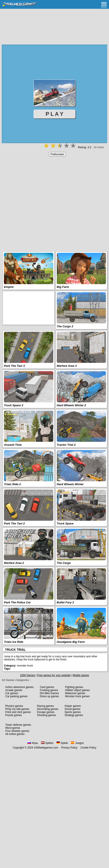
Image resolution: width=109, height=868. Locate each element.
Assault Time (13, 445)
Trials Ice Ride (14, 642)
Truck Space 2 (14, 405)
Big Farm (63, 287)
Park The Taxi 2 (14, 523)
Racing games (46, 706)
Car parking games (16, 696)
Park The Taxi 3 (14, 366)
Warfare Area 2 (14, 563)
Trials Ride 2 (12, 484)
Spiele (62, 743)
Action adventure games (19, 687)
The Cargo (64, 563)
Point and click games (18, 712)
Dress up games (49, 696)
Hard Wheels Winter (70, 484)
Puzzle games (13, 715)
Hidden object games (78, 690)
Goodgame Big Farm (71, 642)
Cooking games (49, 690)
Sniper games (73, 706)
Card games (47, 687)
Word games (13, 728)
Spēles (47, 743)
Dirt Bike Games (49, 693)
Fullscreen (57, 154)
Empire (9, 287)
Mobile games (81, 675)
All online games (15, 734)
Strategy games (74, 715)
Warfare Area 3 (67, 366)
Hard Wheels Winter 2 (71, 405)
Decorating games (48, 709)
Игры (33, 743)
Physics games (14, 706)
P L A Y (54, 114)
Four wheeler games (17, 731)
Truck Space (65, 523)
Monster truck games (77, 696)
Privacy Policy (69, 748)
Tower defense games (18, 725)
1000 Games (28, 675)
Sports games (73, 712)
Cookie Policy (88, 748)
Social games (72, 709)
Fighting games (74, 687)
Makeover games (75, 693)
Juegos (77, 743)
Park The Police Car (17, 602)
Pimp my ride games (17, 709)
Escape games (46, 712)
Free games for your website (54, 675)
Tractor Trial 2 (66, 445)
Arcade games (14, 690)
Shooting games (47, 715)
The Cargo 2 (65, 326)
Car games (12, 693)
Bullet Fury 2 (65, 602)
